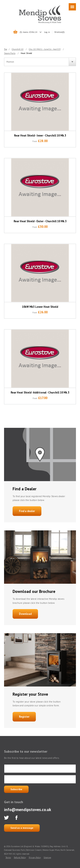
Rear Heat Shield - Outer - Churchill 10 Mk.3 (40, 221)
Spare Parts (10, 53)
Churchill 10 (18, 49)
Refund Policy (20, 857)
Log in (47, 32)
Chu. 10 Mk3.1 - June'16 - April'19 (45, 49)
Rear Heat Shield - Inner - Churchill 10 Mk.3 (40, 136)
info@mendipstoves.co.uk (28, 809)
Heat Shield (26, 53)
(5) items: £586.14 (28, 32)
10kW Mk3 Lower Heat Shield (40, 307)
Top (6, 49)
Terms (8, 857)
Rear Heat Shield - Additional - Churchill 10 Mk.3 (40, 393)
